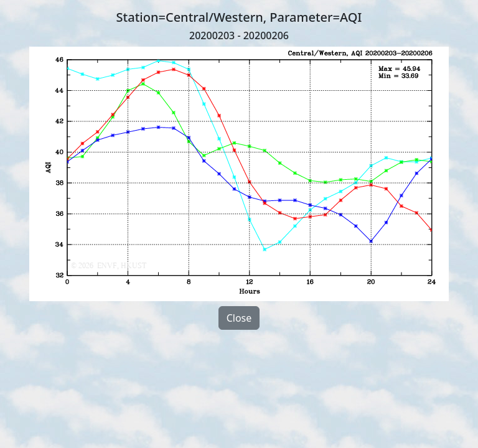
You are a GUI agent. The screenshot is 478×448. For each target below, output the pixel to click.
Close (239, 318)
